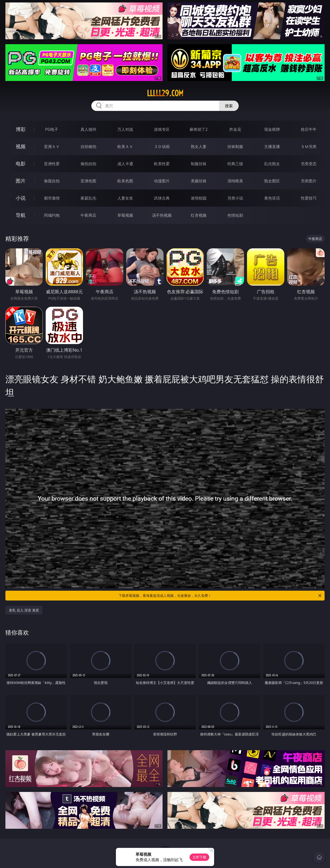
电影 (21, 164)
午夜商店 (88, 215)
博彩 (21, 129)
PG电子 (52, 129)
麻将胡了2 (199, 129)
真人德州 (88, 129)
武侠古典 (162, 198)
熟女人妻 (199, 147)
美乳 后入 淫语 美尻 (24, 610)
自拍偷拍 (88, 147)
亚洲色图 (88, 181)
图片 (21, 181)
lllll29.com (165, 93)
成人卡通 (125, 164)
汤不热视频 (162, 215)
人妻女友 (125, 198)
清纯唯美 (235, 181)
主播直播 (272, 147)
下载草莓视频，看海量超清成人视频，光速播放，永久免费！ (220, 596)
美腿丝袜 (199, 181)
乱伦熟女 (272, 164)
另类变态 (309, 164)
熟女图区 (272, 181)
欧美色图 (125, 181)
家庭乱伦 (88, 198)
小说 (21, 198)
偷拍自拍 (88, 164)
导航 (21, 215)
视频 (21, 146)
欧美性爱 (162, 164)
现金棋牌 (272, 129)
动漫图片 (162, 181)
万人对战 (125, 129)
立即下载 (199, 857)
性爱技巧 (309, 198)
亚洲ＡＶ (52, 147)
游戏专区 (162, 129)
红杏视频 (199, 215)
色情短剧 (235, 215)
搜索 (229, 106)
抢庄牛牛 (309, 129)
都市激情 (52, 198)
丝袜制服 (235, 147)
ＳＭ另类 (309, 147)
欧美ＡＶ (125, 147)
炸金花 (235, 129)
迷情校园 (199, 198)
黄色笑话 (272, 198)
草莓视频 (125, 215)
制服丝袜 (199, 164)
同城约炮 (52, 215)
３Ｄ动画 (162, 147)
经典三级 (235, 164)
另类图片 (309, 181)
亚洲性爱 (52, 164)
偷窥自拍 (52, 181)
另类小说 (235, 198)
